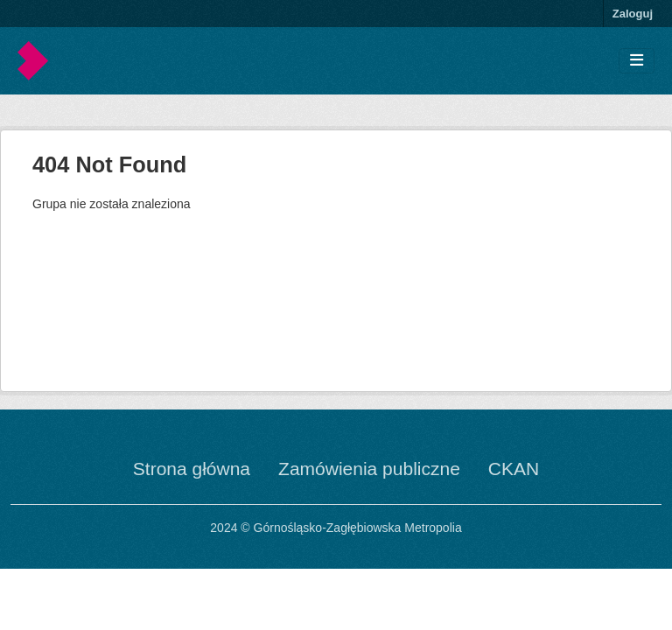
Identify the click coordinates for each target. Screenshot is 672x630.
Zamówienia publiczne (369, 469)
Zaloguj (633, 14)
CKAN (514, 469)
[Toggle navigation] (637, 61)
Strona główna (192, 469)
